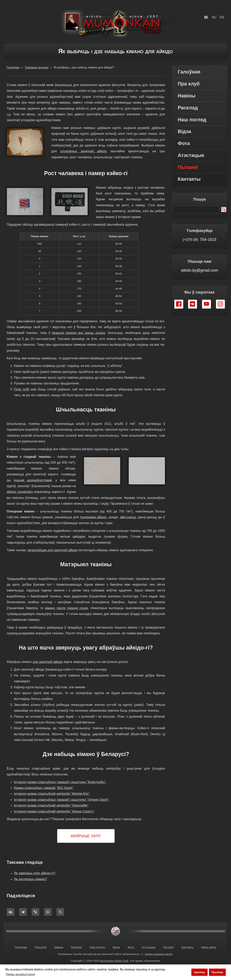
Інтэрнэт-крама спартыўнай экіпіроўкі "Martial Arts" (52, 800)
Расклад (188, 108)
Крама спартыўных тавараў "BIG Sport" (44, 794)
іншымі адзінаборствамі (33, 480)
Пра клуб (189, 84)
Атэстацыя (191, 155)
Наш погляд (192, 120)
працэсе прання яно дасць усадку (78, 333)
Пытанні (188, 167)
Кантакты (189, 179)
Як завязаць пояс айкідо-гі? (35, 879)
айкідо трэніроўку (27, 492)
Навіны (187, 96)
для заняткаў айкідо (48, 668)
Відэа (184, 131)
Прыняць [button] (217, 972)
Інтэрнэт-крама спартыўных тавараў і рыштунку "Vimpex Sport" (61, 805)
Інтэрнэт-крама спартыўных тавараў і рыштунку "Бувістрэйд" (60, 788)
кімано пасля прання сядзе (67, 614)
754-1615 (199, 239)
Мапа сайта (209, 953)
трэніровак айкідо (93, 523)
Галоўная (189, 72)
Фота (184, 143)
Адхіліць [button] (199, 972)
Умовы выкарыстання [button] (20, 974)
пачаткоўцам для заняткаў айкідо (52, 556)
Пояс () (22, 389)
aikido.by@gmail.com (199, 270)
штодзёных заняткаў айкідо (84, 151)
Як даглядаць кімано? (30, 885)
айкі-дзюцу (128, 523)
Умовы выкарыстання (159, 960)
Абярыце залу (86, 842)
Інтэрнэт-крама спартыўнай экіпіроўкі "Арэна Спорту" (54, 817)
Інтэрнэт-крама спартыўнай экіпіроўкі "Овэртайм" (51, 811)
